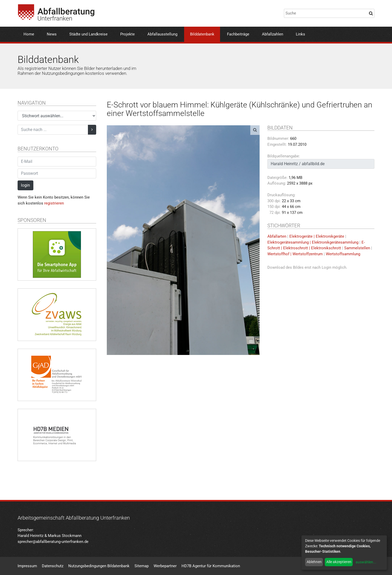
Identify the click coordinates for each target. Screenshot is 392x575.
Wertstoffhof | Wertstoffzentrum (295, 254)
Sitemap (142, 566)
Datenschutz (53, 566)
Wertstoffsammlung (343, 254)
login (25, 185)
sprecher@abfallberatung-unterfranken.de (53, 542)
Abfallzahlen (273, 34)
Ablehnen (314, 562)
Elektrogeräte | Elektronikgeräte (317, 236)
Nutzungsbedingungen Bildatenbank (99, 566)
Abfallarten (277, 236)
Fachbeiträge (238, 34)
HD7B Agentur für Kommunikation (211, 566)
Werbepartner (165, 566)
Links (300, 34)
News (52, 34)
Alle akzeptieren (339, 562)
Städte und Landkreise (88, 34)
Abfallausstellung (162, 34)
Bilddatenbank (202, 34)
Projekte (127, 34)
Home (29, 34)
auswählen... (366, 562)
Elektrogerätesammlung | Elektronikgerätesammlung (313, 242)
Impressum (27, 566)
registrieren (54, 203)
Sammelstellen (357, 248)
